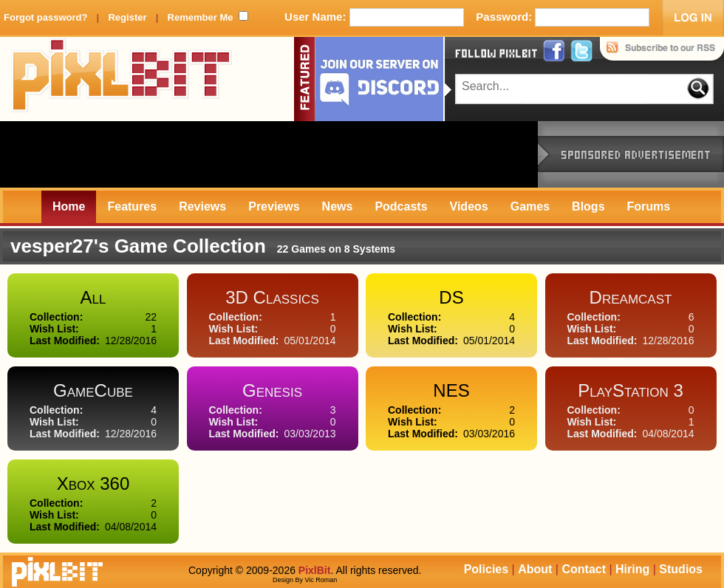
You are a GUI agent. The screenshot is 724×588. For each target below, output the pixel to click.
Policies (486, 569)
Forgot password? (45, 17)
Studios (681, 569)
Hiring (632, 569)
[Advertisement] (269, 154)
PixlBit (122, 79)
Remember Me (201, 17)
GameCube (93, 390)
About (535, 569)
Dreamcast (631, 297)
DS (451, 297)
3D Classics (272, 297)
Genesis (272, 390)
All (93, 297)
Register (127, 17)
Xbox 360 (93, 483)
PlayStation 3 (631, 390)
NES (451, 390)
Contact (584, 569)
